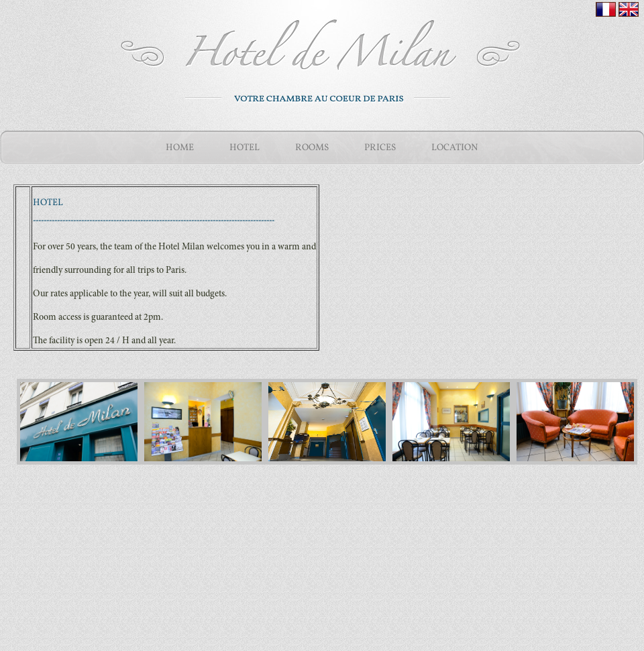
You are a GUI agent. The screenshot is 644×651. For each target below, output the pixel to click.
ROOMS (312, 148)
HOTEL (245, 148)
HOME (180, 148)
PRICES (380, 148)
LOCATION (455, 148)
